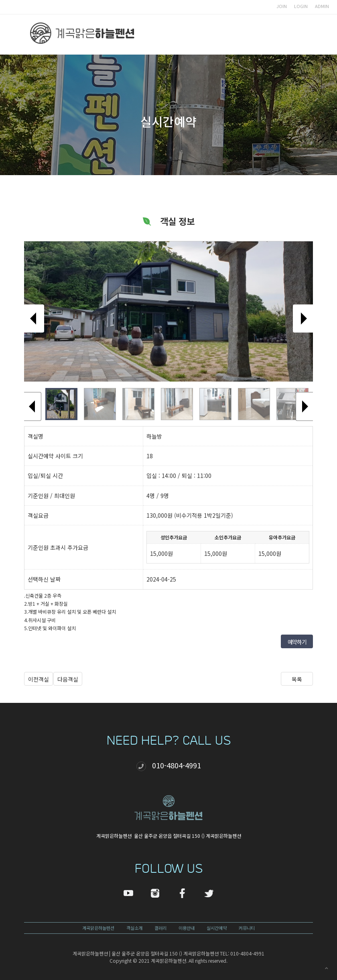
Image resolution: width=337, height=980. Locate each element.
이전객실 (39, 679)
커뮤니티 (247, 928)
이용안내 (187, 928)
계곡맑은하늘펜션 (98, 928)
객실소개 (134, 928)
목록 (297, 679)
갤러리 (160, 928)
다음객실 (68, 679)
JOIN (282, 6)
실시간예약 (217, 928)
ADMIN (322, 6)
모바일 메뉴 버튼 (297, 35)
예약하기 (297, 642)
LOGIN (301, 6)
